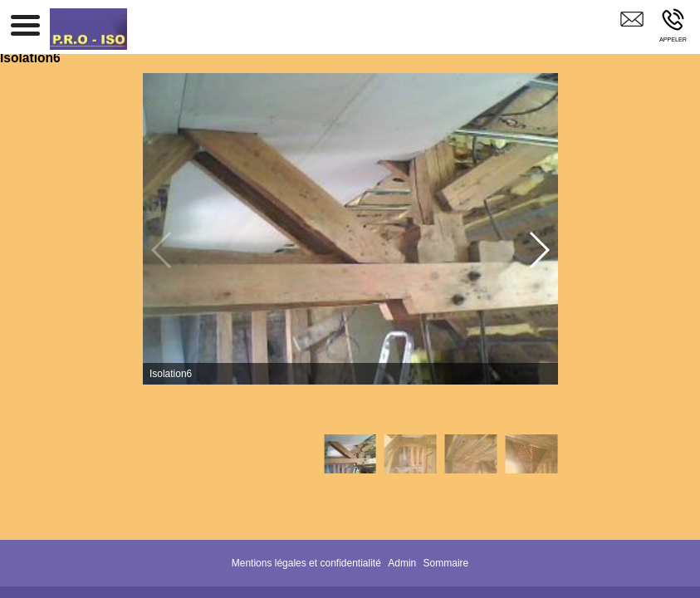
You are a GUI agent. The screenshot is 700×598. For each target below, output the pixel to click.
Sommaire (446, 563)
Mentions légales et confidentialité (306, 563)
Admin (402, 563)
